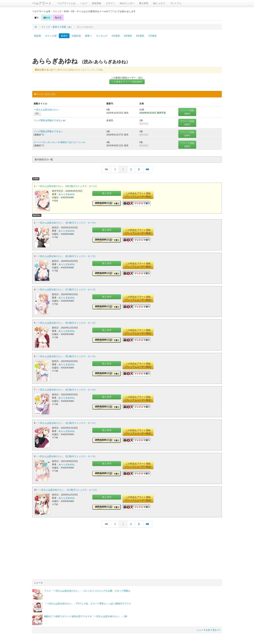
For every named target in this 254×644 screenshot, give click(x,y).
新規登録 (97, 3)
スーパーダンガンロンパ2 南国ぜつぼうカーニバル (59, 142)
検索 (58, 18)
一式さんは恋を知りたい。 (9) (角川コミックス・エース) (66, 222)
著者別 (64, 36)
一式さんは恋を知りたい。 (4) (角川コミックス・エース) (66, 388)
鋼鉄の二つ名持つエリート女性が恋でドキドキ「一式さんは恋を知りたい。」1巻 (86, 614)
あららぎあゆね (67, 194)
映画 (47, 18)
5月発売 (128, 36)
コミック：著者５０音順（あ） (57, 27)
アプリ (112, 11)
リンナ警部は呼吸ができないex (49, 120)
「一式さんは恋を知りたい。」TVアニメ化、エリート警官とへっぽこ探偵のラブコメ (88, 601)
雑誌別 (38, 36)
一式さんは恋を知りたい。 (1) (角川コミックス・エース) (68, 488)
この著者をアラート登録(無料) (127, 82)
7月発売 (152, 36)
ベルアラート (42, 3)
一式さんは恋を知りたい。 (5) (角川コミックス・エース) (66, 355)
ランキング (102, 36)
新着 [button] (88, 36)
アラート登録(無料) (187, 112)
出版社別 (76, 36)
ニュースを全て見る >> (208, 628)
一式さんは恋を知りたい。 (47, 110)
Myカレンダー (127, 3)
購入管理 (144, 3)
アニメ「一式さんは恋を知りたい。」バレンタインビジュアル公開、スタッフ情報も (87, 589)
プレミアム (176, 3)
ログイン (110, 3)
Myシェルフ (159, 3)
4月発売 (116, 36)
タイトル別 (51, 36)
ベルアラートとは (66, 3)
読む (37, 113)
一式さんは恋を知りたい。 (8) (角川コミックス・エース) (66, 256)
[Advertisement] (127, 49)
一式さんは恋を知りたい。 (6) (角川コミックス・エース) (66, 322)
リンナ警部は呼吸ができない (48, 131)
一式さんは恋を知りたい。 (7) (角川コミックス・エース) (66, 289)
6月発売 (140, 36)
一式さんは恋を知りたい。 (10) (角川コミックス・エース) (67, 186)
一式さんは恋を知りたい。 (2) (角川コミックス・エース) (66, 455)
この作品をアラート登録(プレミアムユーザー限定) (138, 195)
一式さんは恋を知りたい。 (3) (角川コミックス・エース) (66, 422)
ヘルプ (84, 3)
